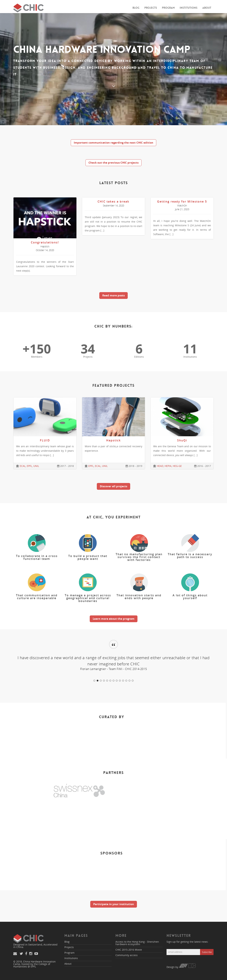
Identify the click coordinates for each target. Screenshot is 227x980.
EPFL (29, 466)
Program (168, 8)
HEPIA (168, 466)
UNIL (36, 466)
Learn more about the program (114, 619)
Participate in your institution (114, 904)
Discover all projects (113, 486)
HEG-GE (177, 466)
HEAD (160, 466)
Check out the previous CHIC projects (113, 163)
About (207, 8)
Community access (127, 955)
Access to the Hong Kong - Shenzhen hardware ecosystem (137, 943)
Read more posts (113, 295)
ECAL (23, 466)
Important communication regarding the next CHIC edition (113, 143)
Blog (136, 8)
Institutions (189, 8)
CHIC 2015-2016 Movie (129, 950)
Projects (151, 8)
